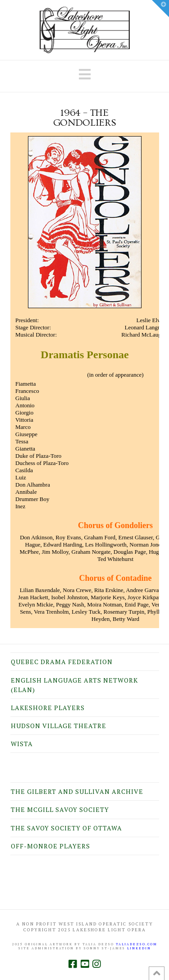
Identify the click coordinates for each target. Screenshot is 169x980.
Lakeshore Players (48, 708)
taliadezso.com (137, 944)
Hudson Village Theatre (59, 726)
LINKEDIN (139, 948)
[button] (85, 74)
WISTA (22, 744)
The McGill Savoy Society (60, 809)
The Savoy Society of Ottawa (66, 828)
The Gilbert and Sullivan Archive (77, 791)
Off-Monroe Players (50, 846)
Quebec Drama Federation (62, 662)
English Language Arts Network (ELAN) (74, 685)
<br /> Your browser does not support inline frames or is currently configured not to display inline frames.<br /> (85, 380)
